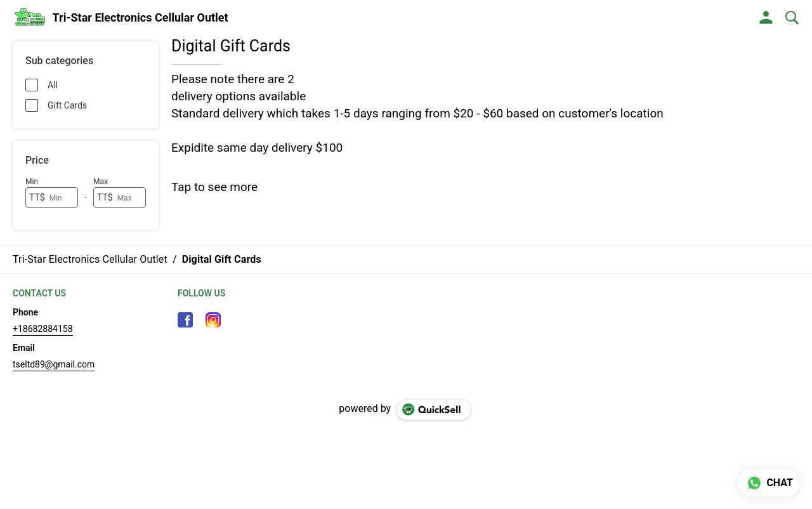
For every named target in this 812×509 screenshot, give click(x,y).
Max (101, 182)
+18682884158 (43, 329)
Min (32, 182)
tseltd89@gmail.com (54, 364)
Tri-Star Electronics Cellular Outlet (141, 18)
